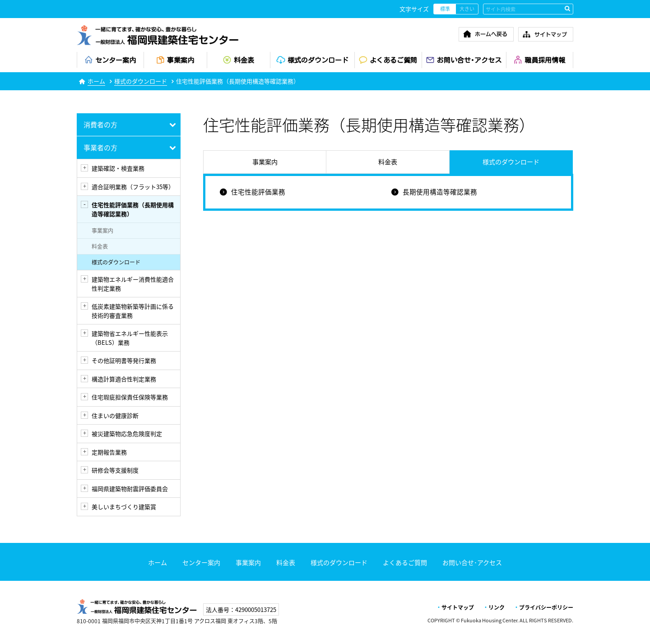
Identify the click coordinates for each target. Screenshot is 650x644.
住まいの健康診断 (115, 415)
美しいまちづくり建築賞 (124, 507)
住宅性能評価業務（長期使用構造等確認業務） (133, 209)
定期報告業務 (109, 452)
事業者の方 (100, 148)
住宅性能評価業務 (258, 192)
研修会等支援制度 (115, 470)
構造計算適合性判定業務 (124, 379)
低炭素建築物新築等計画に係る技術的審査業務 (133, 311)
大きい (467, 9)
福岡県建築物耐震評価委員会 (130, 489)
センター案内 (201, 562)
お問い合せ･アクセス (472, 562)
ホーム (96, 81)
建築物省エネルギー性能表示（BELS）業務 (130, 338)
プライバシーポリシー (546, 607)
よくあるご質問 (405, 562)
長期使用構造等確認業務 (440, 192)
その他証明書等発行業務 (124, 360)
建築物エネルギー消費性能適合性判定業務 (133, 284)
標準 (445, 9)
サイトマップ (458, 607)
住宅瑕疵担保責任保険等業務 (130, 397)
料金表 (100, 246)
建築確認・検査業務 (118, 168)
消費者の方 (100, 125)
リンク (497, 607)
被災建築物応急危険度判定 (127, 433)
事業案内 (102, 231)
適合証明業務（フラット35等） (133, 187)
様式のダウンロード (141, 81)
